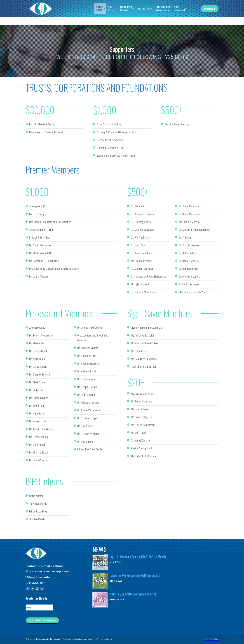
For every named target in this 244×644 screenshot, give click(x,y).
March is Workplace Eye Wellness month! (136, 575)
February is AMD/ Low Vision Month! (133, 594)
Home (167, 4)
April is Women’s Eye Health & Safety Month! (138, 556)
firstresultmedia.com (105, 639)
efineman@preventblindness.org (102, 4)
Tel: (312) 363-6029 (186, 4)
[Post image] (100, 562)
